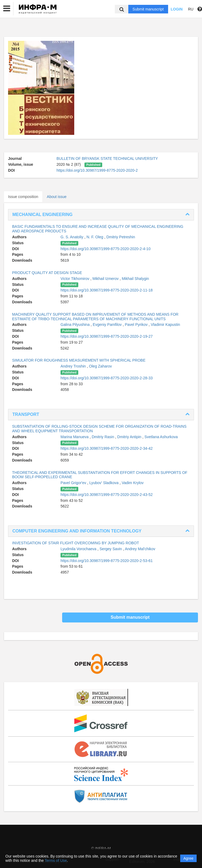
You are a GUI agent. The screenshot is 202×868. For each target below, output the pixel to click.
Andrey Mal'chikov (140, 549)
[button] (7, 9)
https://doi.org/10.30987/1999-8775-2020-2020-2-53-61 (107, 561)
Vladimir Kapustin (165, 325)
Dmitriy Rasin (103, 437)
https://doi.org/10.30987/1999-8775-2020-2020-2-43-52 (107, 495)
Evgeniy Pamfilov (108, 325)
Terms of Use (56, 860)
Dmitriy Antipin (130, 437)
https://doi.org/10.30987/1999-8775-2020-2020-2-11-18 (107, 290)
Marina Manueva (75, 437)
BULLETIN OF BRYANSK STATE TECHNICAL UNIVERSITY (107, 159)
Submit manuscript (148, 9)
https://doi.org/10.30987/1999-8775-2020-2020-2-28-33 (107, 378)
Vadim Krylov (132, 483)
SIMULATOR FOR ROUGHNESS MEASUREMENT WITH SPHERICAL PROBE (79, 360)
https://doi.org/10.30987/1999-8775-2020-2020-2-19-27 (107, 336)
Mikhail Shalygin (135, 279)
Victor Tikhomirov (75, 279)
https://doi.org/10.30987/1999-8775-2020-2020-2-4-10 (106, 249)
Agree (188, 858)
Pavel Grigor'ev (74, 483)
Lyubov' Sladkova (104, 483)
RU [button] (191, 9)
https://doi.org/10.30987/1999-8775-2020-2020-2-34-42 (107, 448)
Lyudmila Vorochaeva (79, 549)
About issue (57, 197)
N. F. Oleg (95, 237)
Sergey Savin (111, 549)
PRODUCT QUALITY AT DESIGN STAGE (47, 273)
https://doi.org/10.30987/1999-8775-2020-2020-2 (97, 170)
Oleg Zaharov (100, 366)
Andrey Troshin (74, 366)
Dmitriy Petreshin (121, 237)
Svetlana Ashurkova (161, 437)
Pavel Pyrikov (137, 325)
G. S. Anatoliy (72, 237)
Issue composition (23, 197)
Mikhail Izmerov (106, 279)
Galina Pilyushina (76, 325)
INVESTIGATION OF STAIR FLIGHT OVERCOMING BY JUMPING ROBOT (76, 543)
